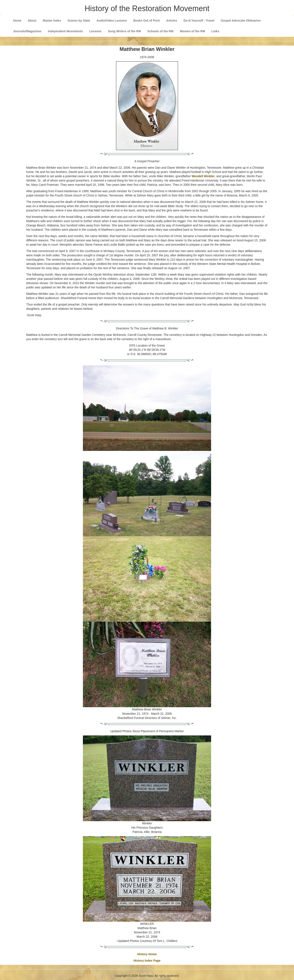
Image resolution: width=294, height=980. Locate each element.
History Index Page (147, 961)
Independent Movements (65, 31)
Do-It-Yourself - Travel (199, 21)
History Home (147, 954)
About (32, 21)
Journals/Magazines (27, 31)
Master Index (52, 21)
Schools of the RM (160, 31)
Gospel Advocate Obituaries (241, 21)
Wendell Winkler (203, 176)
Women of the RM (193, 31)
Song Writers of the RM (124, 31)
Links (215, 31)
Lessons (95, 31)
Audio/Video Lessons (112, 21)
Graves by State (79, 21)
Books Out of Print (147, 21)
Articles (172, 21)
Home (17, 21)
